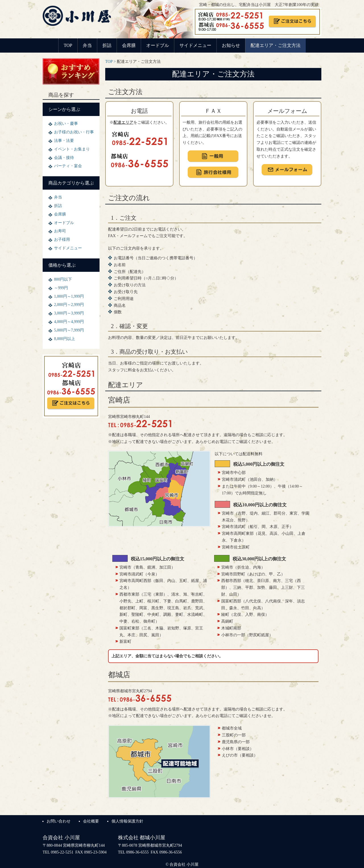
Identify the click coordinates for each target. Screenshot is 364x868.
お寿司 (60, 231)
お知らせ (231, 45)
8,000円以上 (65, 339)
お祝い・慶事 (66, 124)
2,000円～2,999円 (69, 305)
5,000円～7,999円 (69, 330)
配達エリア (123, 122)
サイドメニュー (195, 45)
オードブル (158, 45)
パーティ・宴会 (68, 166)
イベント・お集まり (72, 149)
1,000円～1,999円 (69, 296)
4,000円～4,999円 (69, 322)
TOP (68, 45)
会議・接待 (64, 158)
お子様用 (62, 240)
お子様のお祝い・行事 (74, 132)
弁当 (87, 45)
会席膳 (129, 45)
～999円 (61, 288)
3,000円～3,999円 (69, 313)
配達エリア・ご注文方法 (276, 45)
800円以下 (63, 279)
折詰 (107, 45)
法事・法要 (64, 141)
